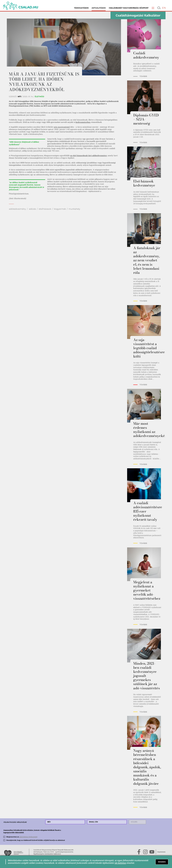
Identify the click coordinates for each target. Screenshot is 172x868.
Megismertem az (22, 837)
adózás (32, 209)
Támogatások (81, 8)
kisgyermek (60, 209)
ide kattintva (120, 863)
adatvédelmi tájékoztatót (28, 837)
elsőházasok (45, 209)
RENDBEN (162, 862)
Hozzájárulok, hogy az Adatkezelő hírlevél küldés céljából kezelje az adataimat (36, 840)
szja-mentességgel (62, 127)
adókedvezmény (17, 209)
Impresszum (161, 852)
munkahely (74, 209)
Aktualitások (99, 8)
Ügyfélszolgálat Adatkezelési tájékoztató (47, 854)
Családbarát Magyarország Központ (129, 8)
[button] (153, 8)
